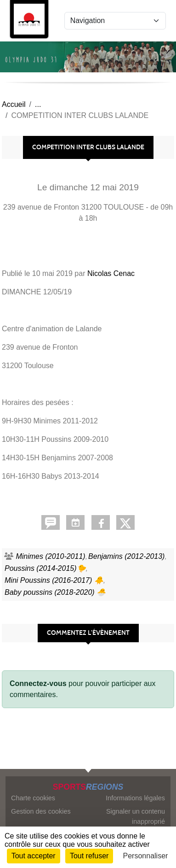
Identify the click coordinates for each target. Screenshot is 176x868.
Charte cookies (33, 798)
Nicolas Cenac (111, 273)
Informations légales (135, 798)
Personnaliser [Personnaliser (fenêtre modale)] (146, 856)
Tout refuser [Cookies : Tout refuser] (89, 856)
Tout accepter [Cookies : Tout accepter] (34, 856)
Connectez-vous (38, 683)
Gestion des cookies (41, 811)
